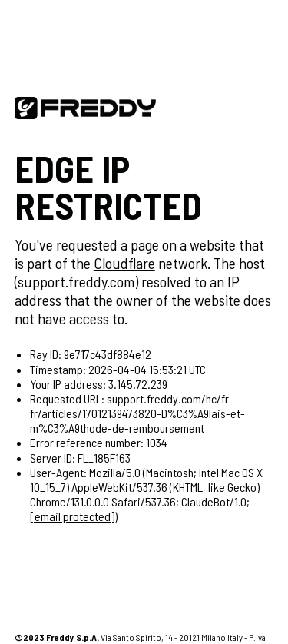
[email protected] (72, 516)
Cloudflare (124, 263)
